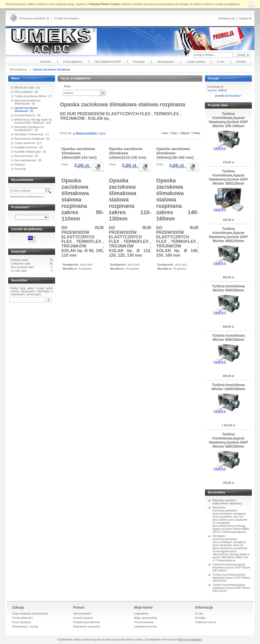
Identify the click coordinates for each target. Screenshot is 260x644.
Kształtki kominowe (26, 147)
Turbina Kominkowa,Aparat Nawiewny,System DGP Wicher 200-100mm (231, 567)
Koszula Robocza (25, 115)
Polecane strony (206, 622)
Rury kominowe (24, 156)
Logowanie (141, 613)
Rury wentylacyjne (25, 160)
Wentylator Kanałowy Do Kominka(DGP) (29, 128)
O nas (199, 613)
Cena (102, 133)
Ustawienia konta (145, 626)
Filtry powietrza (24, 92)
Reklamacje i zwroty (25, 626)
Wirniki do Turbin (25, 87)
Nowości (20, 165)
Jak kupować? (83, 613)
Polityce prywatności (190, 639)
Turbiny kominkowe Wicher (31, 96)
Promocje (20, 169)
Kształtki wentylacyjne (28, 152)
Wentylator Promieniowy (29, 134)
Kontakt (200, 618)
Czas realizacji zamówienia (30, 613)
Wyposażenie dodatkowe (29, 139)
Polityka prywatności (87, 622)
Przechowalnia (144, 622)
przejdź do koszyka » (228, 96)
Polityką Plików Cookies (105, 4)
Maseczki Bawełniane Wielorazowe (27, 102)
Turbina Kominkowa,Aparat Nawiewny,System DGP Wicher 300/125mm (231, 588)
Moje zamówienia (146, 618)
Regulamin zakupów (87, 626)
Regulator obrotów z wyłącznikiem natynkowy (227, 502)
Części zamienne (25, 143)
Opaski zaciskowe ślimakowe (26, 109)
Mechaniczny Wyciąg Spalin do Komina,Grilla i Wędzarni (33, 121)
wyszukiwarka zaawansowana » (27, 196)
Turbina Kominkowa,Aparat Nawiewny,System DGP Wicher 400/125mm (231, 578)
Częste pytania (83, 618)
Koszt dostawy (22, 622)
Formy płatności (22, 618)
